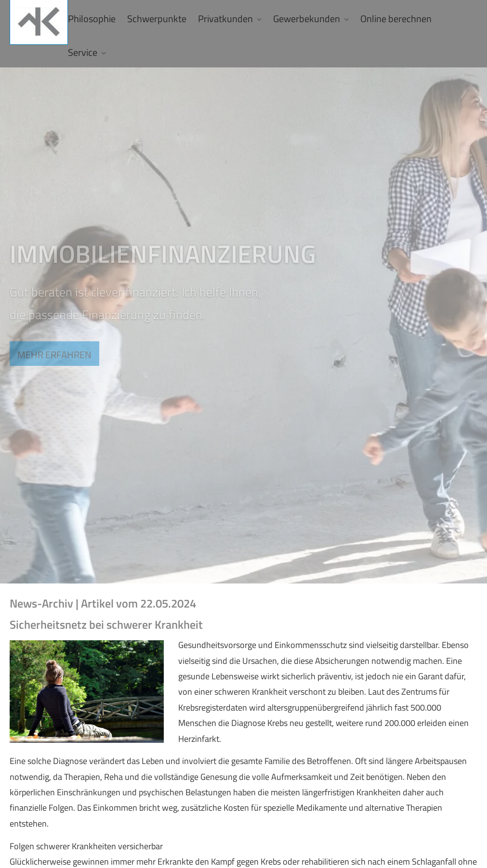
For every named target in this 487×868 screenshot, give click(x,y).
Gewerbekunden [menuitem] (307, 19)
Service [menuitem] (83, 52)
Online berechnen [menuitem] (396, 19)
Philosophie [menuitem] (92, 19)
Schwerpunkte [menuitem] (157, 19)
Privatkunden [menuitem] (225, 19)
